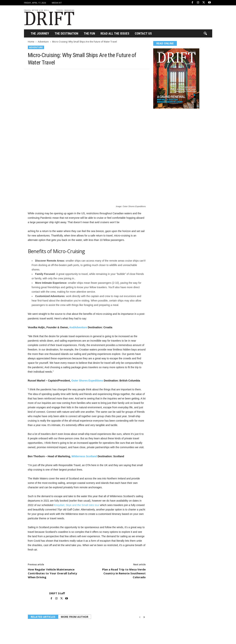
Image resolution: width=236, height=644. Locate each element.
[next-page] (144, 572)
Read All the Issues (115, 33)
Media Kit (57, 3)
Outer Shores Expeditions (87, 336)
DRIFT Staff (57, 548)
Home (31, 42)
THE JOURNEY (40, 33)
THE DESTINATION (66, 33)
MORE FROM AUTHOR (75, 572)
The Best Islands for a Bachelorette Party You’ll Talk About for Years (126, 611)
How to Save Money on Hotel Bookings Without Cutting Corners (45, 611)
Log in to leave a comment (43, 634)
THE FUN (89, 33)
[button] (205, 34)
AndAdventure (78, 283)
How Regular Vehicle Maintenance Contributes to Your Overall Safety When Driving (52, 529)
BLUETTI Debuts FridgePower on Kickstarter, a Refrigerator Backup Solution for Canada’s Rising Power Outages (86, 613)
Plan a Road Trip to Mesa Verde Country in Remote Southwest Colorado (124, 529)
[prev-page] (140, 572)
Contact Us (143, 33)
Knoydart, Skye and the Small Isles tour (77, 460)
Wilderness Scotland (84, 412)
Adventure (43, 42)
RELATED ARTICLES (43, 572)
